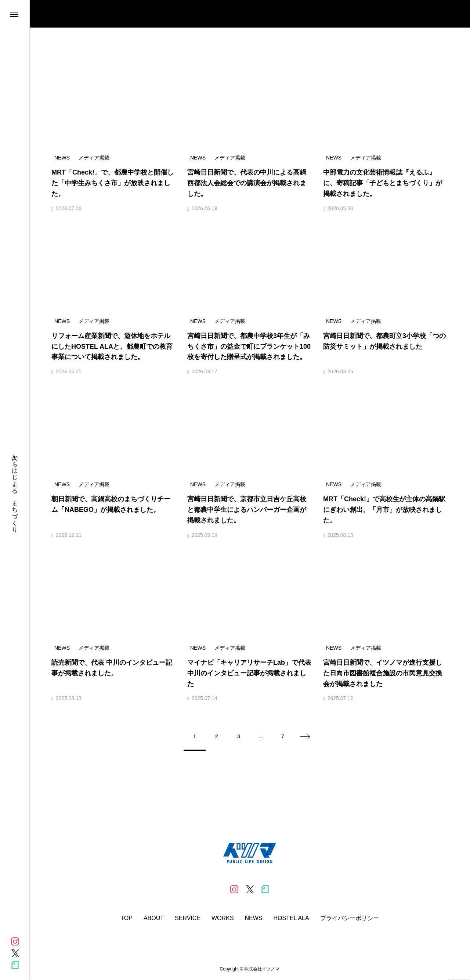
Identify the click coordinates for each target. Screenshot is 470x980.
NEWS (253, 918)
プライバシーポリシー (350, 918)
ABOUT (154, 918)
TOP (126, 918)
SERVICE (188, 918)
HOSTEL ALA (291, 918)
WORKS (223, 918)
